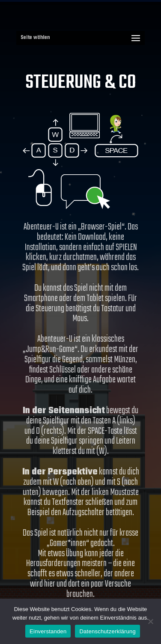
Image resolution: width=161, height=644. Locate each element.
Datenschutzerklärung (107, 631)
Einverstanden (48, 631)
